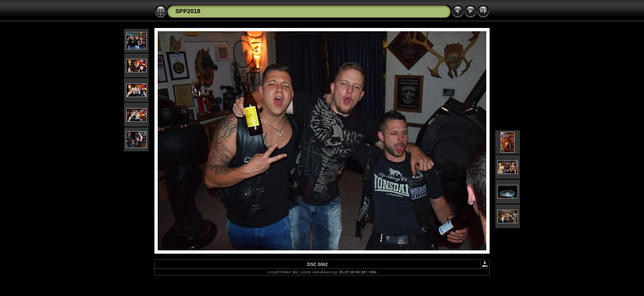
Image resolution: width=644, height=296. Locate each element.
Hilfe (373, 272)
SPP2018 (188, 11)
